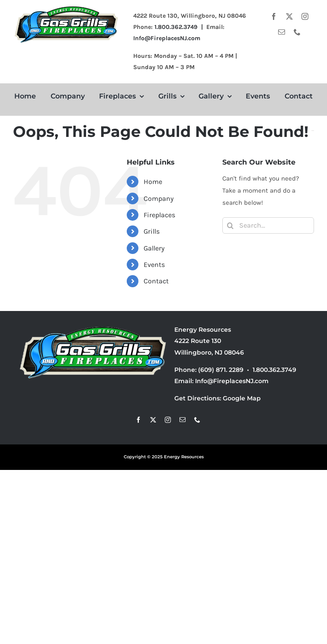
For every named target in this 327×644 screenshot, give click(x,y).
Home (153, 182)
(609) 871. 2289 (221, 370)
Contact (156, 281)
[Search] (231, 225)
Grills (152, 231)
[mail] (282, 32)
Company (159, 198)
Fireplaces (159, 215)
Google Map (242, 398)
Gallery (154, 248)
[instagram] (305, 16)
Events (154, 265)
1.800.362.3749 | (180, 27)
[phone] (297, 32)
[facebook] (274, 16)
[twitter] (289, 16)
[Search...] (268, 225)
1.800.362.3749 (274, 370)
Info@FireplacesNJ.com (167, 38)
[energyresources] (67, 7)
